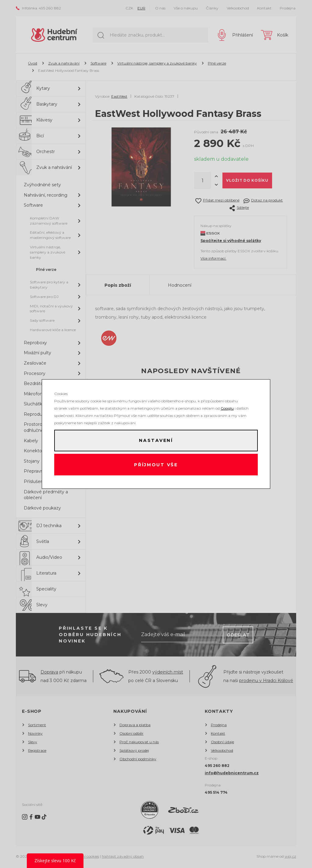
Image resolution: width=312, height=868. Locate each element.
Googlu (227, 408)
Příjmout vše (156, 465)
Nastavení (156, 440)
